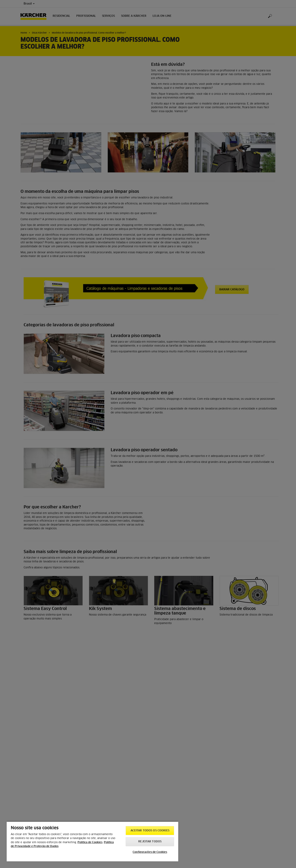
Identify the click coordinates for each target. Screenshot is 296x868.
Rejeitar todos (150, 842)
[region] (92, 841)
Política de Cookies (90, 842)
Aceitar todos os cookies (150, 831)
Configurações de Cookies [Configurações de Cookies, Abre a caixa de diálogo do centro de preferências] (150, 852)
